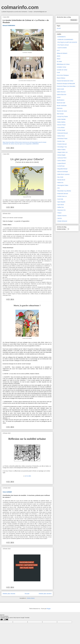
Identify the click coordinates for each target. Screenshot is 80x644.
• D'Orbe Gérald (61, 130)
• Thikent (59, 213)
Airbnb (58, 56)
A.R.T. (58, 51)
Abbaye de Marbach (62, 53)
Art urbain (59, 61)
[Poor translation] (6, 620)
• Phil (58, 188)
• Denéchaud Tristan (62, 139)
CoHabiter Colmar (61, 67)
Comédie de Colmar (62, 70)
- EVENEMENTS (61, 37)
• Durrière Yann (61, 141)
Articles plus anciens (45, 594)
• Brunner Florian (61, 125)
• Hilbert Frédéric (61, 150)
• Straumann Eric (61, 210)
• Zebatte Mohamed (62, 221)
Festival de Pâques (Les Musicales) (66, 86)
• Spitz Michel (60, 205)
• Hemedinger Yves (62, 147)
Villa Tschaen (60, 114)
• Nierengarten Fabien (62, 185)
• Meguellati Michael (62, 169)
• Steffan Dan (60, 207)
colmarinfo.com (20, 7)
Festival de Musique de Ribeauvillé (66, 84)
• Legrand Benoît (61, 163)
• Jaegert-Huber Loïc (62, 152)
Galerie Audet (60, 89)
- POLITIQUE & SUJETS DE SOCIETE (67, 42)
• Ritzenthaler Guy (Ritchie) (64, 191)
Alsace (59, 59)
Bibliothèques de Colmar (63, 64)
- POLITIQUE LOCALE (63, 45)
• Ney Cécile (60, 177)
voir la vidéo (28, 476)
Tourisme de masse (62, 111)
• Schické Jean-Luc (62, 196)
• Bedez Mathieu (61, 122)
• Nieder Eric (60, 183)
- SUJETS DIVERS (62, 48)
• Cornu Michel (61, 128)
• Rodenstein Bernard (62, 194)
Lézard (59, 97)
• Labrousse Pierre (62, 158)
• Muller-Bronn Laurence (63, 174)
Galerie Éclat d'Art (61, 95)
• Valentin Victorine (62, 216)
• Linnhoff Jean (61, 166)
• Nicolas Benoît (61, 180)
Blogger (49, 609)
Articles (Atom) (31, 598)
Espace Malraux (61, 78)
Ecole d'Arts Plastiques (63, 75)
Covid (58, 72)
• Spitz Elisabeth (61, 202)
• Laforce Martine (61, 161)
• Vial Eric (59, 218)
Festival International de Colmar (65, 81)
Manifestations (61, 100)
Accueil (27, 594)
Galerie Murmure (61, 92)
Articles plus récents (9, 594)
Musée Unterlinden (62, 106)
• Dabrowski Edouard (62, 133)
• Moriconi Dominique (62, 172)
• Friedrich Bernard (62, 144)
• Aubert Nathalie (61, 119)
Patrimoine (60, 108)
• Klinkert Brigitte (61, 155)
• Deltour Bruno (61, 136)
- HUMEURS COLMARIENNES (65, 40)
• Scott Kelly (60, 199)
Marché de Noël (61, 103)
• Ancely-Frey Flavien (62, 117)
